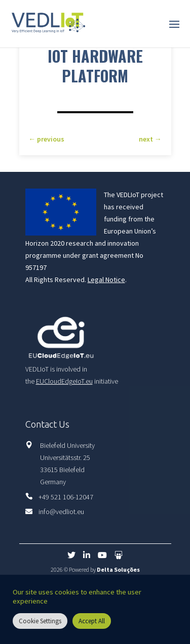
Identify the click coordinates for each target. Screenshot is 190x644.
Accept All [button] (92, 621)
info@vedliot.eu (61, 512)
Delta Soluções (118, 569)
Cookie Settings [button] (40, 621)
